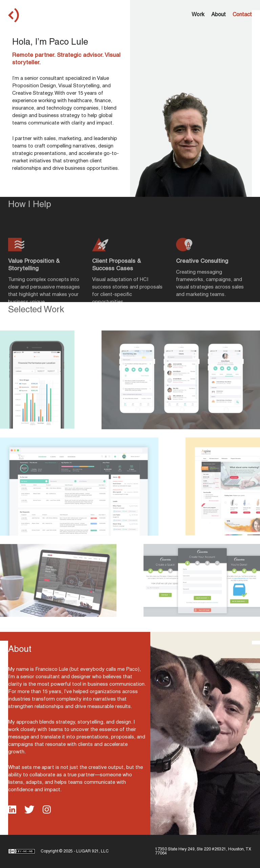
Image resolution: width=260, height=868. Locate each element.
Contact (242, 15)
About (219, 15)
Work (198, 15)
